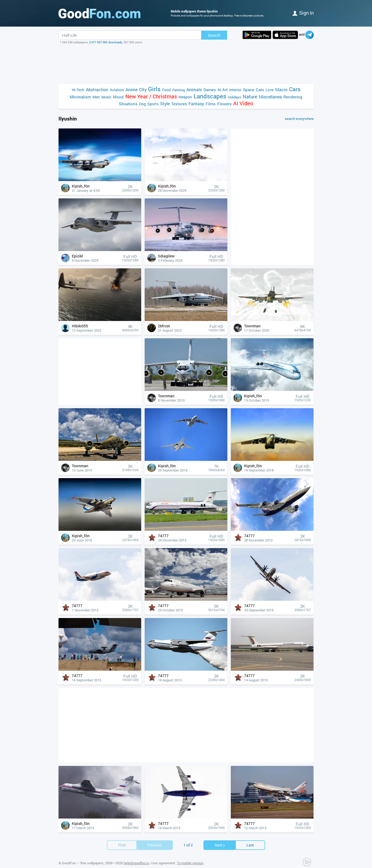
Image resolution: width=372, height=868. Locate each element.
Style (165, 104)
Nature (250, 97)
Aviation (117, 90)
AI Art (223, 90)
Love (270, 90)
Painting (179, 90)
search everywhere (299, 119)
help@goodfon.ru (136, 863)
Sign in (303, 13)
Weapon (185, 97)
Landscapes (210, 96)
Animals (194, 89)
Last (250, 845)
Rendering (293, 97)
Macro (281, 89)
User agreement (163, 863)
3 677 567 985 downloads (106, 42)
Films (211, 104)
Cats (260, 90)
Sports (153, 104)
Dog (142, 104)
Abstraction (97, 89)
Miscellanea (270, 97)
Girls (154, 89)
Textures (179, 104)
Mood (118, 97)
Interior (235, 90)
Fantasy (196, 104)
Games (210, 90)
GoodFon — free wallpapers (83, 863)
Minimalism (80, 97)
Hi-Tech (78, 90)
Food (166, 90)
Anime (131, 89)
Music (106, 97)
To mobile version (190, 863)
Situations (128, 104)
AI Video (243, 103)
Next (220, 845)
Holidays (235, 97)
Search (214, 35)
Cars (295, 89)
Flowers (224, 104)
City (143, 89)
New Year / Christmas (151, 96)
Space (249, 90)
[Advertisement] (186, 64)
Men (96, 97)
